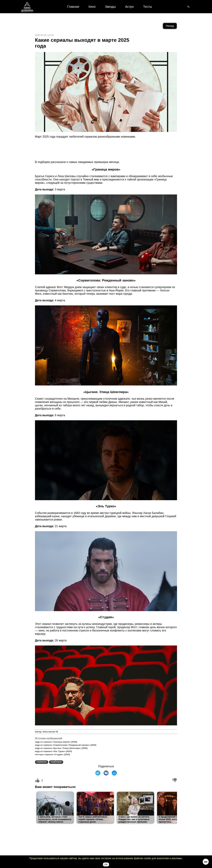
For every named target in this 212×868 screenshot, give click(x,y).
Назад (170, 26)
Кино (92, 7)
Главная (73, 7)
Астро (129, 7)
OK (106, 864)
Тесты (148, 7)
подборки (56, 762)
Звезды (110, 7)
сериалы (42, 762)
